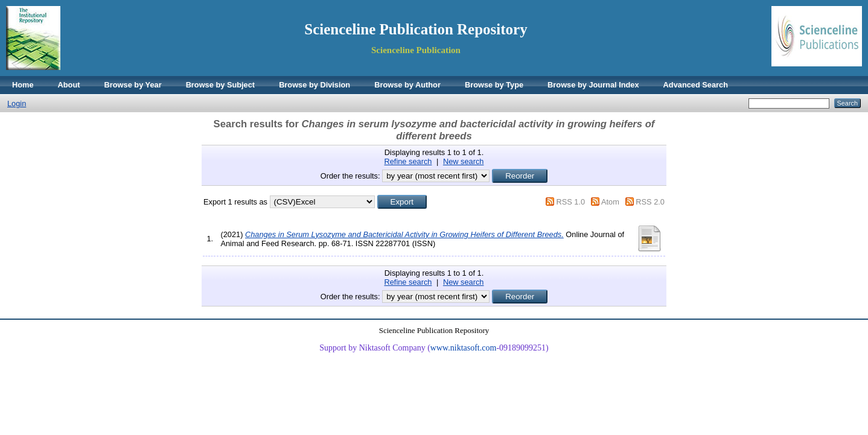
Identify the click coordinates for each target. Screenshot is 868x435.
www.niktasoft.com (464, 348)
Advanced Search (696, 85)
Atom (610, 202)
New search (464, 161)
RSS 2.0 (650, 202)
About (69, 85)
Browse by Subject (221, 85)
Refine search (408, 161)
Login (17, 103)
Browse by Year (133, 85)
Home (23, 85)
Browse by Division (314, 85)
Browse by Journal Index (593, 85)
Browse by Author (407, 85)
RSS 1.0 (570, 202)
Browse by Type (494, 85)
